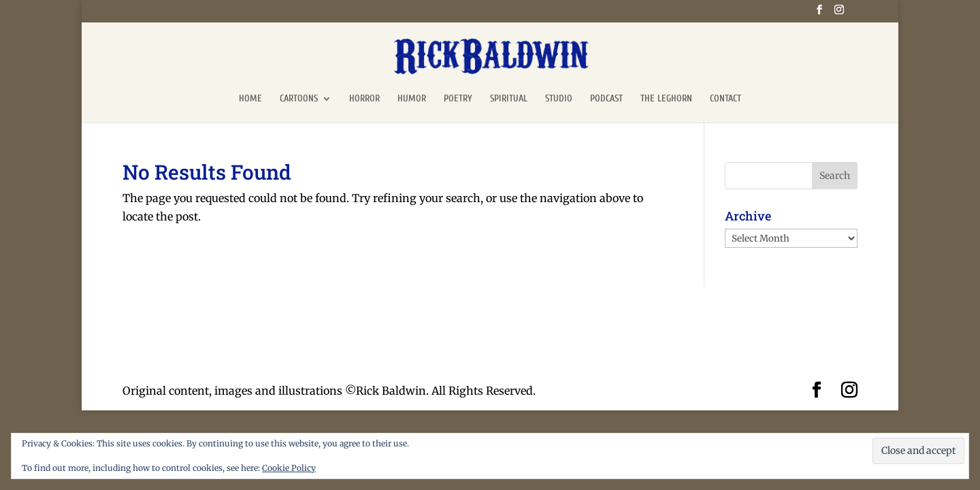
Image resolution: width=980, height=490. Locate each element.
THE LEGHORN (666, 99)
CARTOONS (299, 99)
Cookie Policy (289, 468)
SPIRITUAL (509, 99)
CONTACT (725, 99)
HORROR (364, 99)
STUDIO (559, 99)
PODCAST (606, 99)
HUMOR (412, 99)
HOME (250, 99)
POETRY (458, 99)
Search (835, 176)
